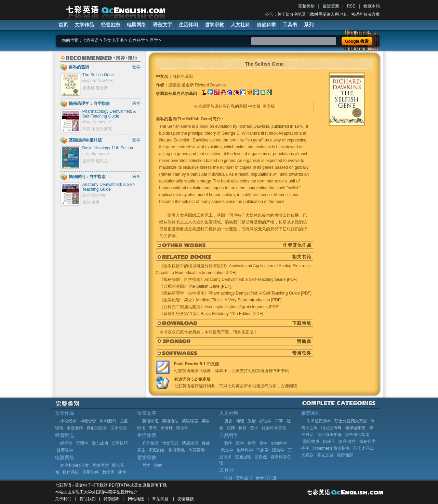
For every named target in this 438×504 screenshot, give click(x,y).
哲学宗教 (214, 25)
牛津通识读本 (319, 421)
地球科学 (245, 450)
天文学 (227, 450)
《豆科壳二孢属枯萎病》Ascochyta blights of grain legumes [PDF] (219, 307)
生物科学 (279, 443)
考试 (153, 428)
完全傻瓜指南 (357, 435)
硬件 (122, 472)
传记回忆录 (97, 428)
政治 (252, 421)
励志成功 (100, 443)
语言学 (182, 428)
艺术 (254, 428)
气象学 (263, 450)
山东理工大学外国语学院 (90, 492)
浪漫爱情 (75, 428)
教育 (242, 428)
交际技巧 (120, 443)
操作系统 (71, 472)
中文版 (254, 106)
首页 (63, 25)
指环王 (329, 441)
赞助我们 (88, 499)
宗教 (158, 465)
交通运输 (243, 457)
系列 (309, 25)
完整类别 (306, 6)
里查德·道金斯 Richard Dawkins (197, 85)
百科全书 (244, 478)
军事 (279, 421)
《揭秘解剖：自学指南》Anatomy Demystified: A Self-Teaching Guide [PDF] (228, 280)
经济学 (66, 443)
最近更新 (331, 6)
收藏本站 (372, 6)
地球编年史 (355, 428)
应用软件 (91, 472)
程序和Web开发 (75, 465)
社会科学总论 (274, 428)
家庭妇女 (157, 450)
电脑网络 (136, 25)
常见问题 (160, 499)
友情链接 (186, 499)
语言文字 (162, 25)
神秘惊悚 (88, 421)
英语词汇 (150, 421)
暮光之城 (325, 455)
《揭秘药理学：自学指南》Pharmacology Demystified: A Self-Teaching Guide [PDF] (235, 293)
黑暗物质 (311, 441)
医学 (154, 40)
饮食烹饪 (170, 443)
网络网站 (101, 465)
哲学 (146, 465)
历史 (228, 421)
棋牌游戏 (177, 450)
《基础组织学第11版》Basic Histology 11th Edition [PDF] (211, 314)
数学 (228, 443)
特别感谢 (112, 499)
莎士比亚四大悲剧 (351, 421)
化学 (263, 443)
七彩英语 (91, 40)
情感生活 (190, 443)
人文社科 (240, 25)
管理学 (82, 443)
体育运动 (197, 450)
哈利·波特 (347, 441)
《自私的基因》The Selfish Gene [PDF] (195, 286)
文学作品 (84, 25)
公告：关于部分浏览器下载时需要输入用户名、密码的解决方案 (322, 14)
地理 (240, 421)
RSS (351, 6)
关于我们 (63, 499)
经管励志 (110, 25)
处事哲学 (65, 450)
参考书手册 (266, 478)
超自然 (261, 457)
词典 (228, 478)
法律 (231, 428)
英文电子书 (114, 40)
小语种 (167, 428)
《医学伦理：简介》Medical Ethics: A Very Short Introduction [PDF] (221, 300)
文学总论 (119, 428)
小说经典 (68, 421)
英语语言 (190, 421)
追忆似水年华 (329, 435)
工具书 (290, 25)
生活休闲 (188, 25)
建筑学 (278, 450)
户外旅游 (150, 443)
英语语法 (170, 421)
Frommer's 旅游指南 (331, 448)
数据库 (108, 472)
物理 (252, 443)
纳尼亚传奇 (331, 428)
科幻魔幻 (108, 421)
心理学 (265, 421)
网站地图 (136, 499)
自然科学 (266, 25)
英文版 (269, 106)
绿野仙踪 (345, 455)
